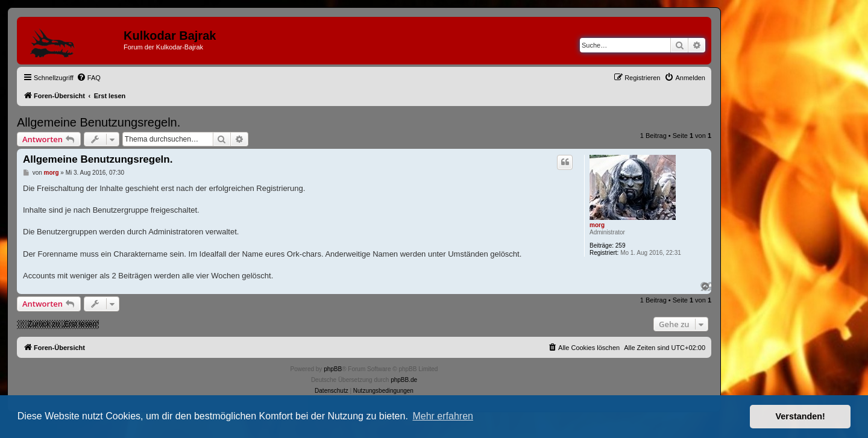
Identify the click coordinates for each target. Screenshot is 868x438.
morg (597, 225)
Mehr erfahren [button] (443, 416)
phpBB (333, 369)
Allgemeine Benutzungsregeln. (99, 122)
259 (621, 246)
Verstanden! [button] (800, 416)
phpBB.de (404, 380)
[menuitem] (89, 78)
